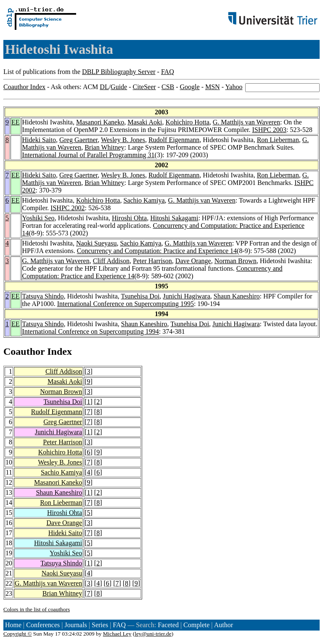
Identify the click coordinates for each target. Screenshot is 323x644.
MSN (213, 87)
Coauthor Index (24, 87)
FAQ (168, 72)
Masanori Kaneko (100, 122)
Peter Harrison (152, 261)
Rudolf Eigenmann (174, 140)
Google (190, 87)
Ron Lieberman (278, 140)
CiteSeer (144, 87)
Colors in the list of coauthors (37, 609)
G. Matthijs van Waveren (246, 122)
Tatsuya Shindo (43, 296)
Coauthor (24, 351)
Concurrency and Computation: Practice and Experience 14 (157, 251)
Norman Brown (236, 261)
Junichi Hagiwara (186, 296)
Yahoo (234, 87)
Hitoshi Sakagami (174, 218)
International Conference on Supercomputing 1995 (126, 304)
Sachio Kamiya (144, 200)
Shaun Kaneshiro (237, 296)
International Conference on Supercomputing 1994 (91, 331)
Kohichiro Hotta (187, 122)
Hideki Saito (39, 140)
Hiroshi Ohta (129, 218)
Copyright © (18, 634)
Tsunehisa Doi (140, 296)
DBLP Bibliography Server (119, 72)
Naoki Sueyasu (96, 243)
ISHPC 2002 (68, 208)
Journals (75, 625)
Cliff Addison (111, 261)
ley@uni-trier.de (153, 634)
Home (13, 625)
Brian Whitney (104, 147)
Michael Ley (117, 634)
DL (104, 87)
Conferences (43, 625)
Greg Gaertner (78, 140)
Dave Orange (193, 261)
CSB (168, 87)
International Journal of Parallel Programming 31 (89, 155)
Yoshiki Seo (38, 218)
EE (16, 122)
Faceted (168, 625)
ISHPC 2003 (269, 130)
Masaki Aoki (145, 122)
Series (100, 625)
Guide (119, 87)
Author (224, 625)
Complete (196, 625)
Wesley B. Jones (123, 140)
